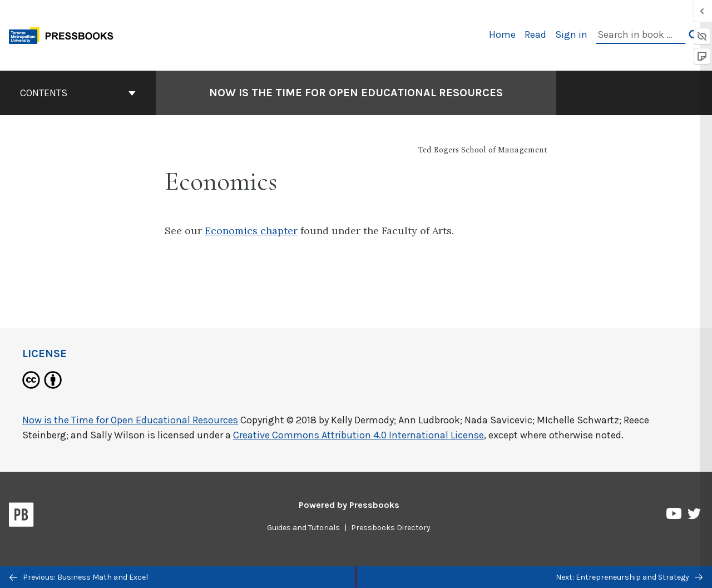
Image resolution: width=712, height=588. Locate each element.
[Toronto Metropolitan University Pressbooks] (65, 34)
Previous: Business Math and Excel (79, 577)
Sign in (571, 34)
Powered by (349, 505)
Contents (78, 93)
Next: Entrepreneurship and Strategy (629, 577)
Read (535, 34)
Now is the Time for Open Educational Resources (130, 420)
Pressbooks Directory (391, 528)
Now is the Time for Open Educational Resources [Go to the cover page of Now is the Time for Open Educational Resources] (356, 93)
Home (502, 34)
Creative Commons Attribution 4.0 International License (359, 435)
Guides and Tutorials (303, 528)
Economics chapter (251, 231)
